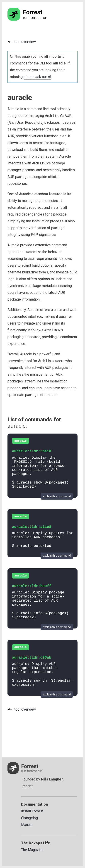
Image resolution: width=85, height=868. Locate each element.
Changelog (29, 818)
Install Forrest (32, 811)
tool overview (25, 42)
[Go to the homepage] (36, 19)
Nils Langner (52, 779)
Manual (27, 825)
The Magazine (32, 850)
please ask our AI (37, 77)
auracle (21, 441)
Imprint (27, 786)
